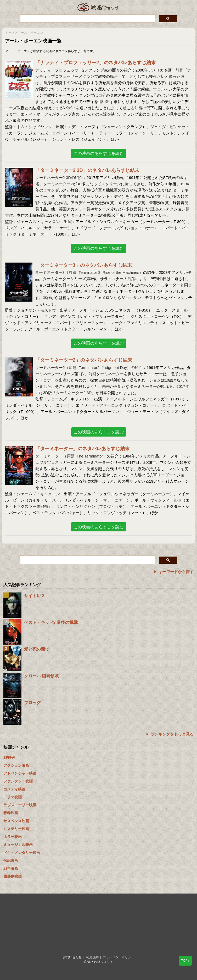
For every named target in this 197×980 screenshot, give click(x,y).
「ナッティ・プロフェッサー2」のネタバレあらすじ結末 (95, 63)
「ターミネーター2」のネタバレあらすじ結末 (84, 360)
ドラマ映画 (13, 797)
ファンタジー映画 (18, 781)
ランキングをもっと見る (172, 734)
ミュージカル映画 (18, 845)
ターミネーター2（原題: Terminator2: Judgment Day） (83, 367)
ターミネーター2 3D (53, 178)
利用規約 (92, 957)
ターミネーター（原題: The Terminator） (71, 456)
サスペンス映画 (16, 821)
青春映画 (11, 813)
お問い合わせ (72, 957)
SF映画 (9, 758)
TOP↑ (185, 961)
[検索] (87, 18)
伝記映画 (11, 861)
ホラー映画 (13, 837)
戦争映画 (11, 868)
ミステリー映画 (16, 829)
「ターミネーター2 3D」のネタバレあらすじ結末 (87, 170)
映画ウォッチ (99, 7)
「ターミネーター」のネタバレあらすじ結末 (82, 449)
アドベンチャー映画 (20, 773)
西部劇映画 (13, 876)
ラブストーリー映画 (20, 805)
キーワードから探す (176, 572)
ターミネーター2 (58, 184)
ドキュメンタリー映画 (22, 853)
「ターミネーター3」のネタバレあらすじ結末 (83, 265)
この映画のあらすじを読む (99, 153)
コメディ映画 (14, 789)
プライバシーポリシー (119, 957)
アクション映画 (16, 765)
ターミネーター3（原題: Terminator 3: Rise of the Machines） (89, 272)
